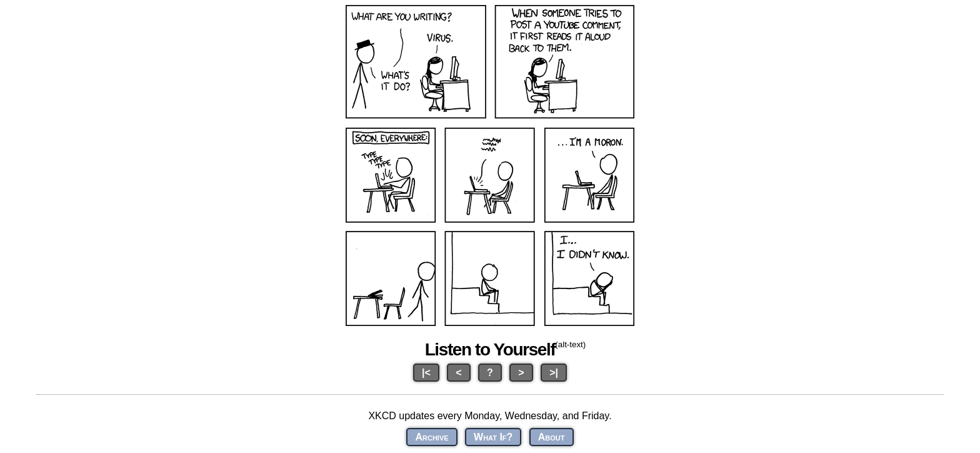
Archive (432, 437)
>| (554, 373)
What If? (493, 437)
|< (426, 373)
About (552, 437)
